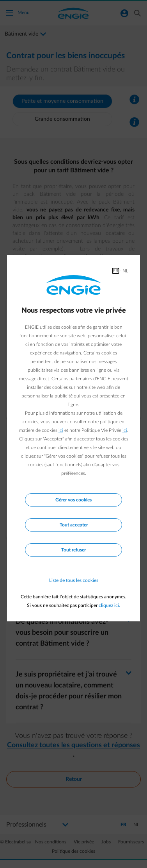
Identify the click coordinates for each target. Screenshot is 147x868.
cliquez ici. (109, 605)
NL (125, 271)
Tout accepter (74, 525)
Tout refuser (73, 550)
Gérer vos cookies (73, 500)
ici (61, 430)
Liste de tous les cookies (74, 580)
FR (116, 271)
